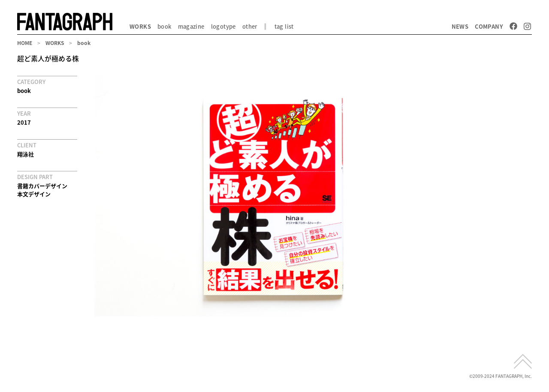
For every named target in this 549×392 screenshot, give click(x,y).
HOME (25, 43)
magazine (191, 26)
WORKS (140, 26)
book (164, 26)
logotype (223, 26)
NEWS (460, 26)
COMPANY (489, 26)
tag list (284, 26)
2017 (24, 122)
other (250, 26)
